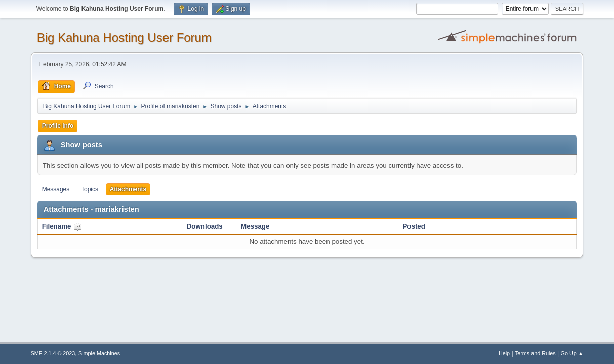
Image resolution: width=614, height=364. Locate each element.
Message (255, 226)
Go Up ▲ (572, 353)
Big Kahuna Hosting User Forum (124, 38)
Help (504, 353)
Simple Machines (99, 353)
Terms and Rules (535, 353)
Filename (62, 226)
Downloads (205, 226)
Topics (90, 189)
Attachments (128, 189)
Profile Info (58, 126)
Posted (414, 226)
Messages (56, 189)
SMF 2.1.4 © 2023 (53, 353)
